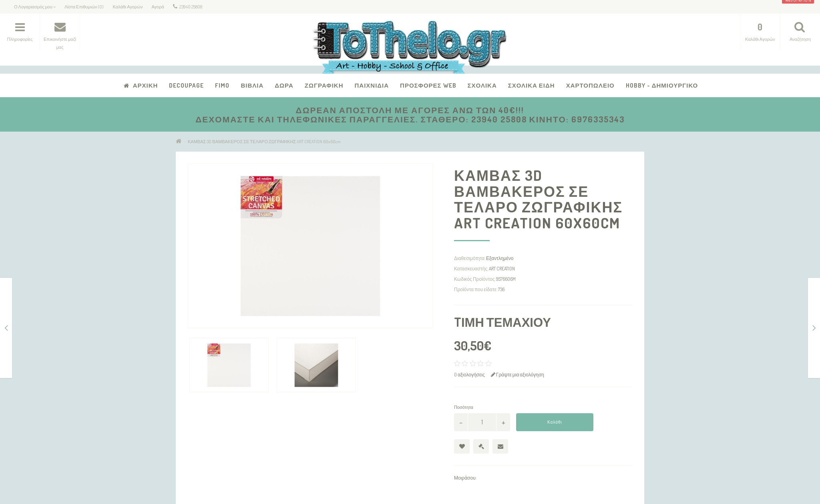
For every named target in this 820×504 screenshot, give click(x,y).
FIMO (222, 85)
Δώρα (284, 85)
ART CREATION (502, 269)
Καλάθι (555, 422)
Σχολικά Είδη (532, 85)
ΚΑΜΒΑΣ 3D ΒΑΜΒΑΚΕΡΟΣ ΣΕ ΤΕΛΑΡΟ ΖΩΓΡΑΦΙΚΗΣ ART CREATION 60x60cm (264, 142)
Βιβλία (252, 85)
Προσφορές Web (428, 85)
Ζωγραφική (324, 85)
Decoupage (186, 85)
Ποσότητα (464, 407)
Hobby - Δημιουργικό (662, 85)
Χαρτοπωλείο (590, 85)
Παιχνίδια (372, 85)
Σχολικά (482, 85)
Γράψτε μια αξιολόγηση (518, 375)
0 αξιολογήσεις (469, 375)
